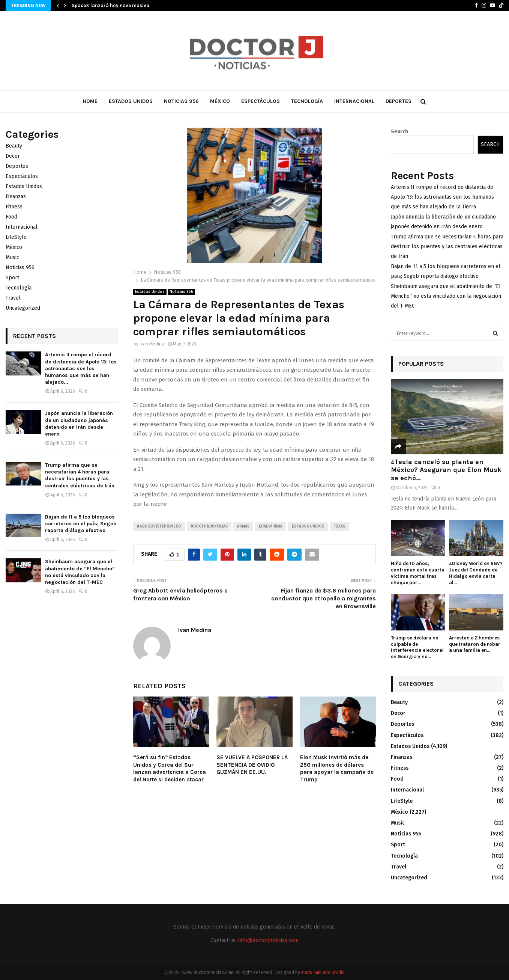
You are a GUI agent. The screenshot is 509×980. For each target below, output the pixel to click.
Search (399, 132)
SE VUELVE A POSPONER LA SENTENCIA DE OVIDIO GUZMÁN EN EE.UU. (252, 765)
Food (11, 217)
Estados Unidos (131, 101)
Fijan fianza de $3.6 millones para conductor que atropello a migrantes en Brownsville (324, 599)
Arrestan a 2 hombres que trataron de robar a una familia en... (475, 644)
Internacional (354, 101)
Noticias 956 (181, 101)
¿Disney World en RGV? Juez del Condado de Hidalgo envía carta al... (476, 573)
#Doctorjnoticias (209, 526)
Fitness (14, 207)
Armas (243, 526)
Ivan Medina (152, 344)
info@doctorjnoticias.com (268, 940)
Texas (339, 526)
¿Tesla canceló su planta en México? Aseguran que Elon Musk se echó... (446, 470)
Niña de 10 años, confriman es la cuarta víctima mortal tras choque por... (418, 573)
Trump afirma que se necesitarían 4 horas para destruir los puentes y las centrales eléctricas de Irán (80, 475)
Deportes (399, 101)
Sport (12, 278)
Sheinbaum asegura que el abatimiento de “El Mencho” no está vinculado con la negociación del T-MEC (80, 572)
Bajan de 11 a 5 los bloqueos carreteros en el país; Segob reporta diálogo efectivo (81, 524)
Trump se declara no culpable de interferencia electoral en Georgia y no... (417, 647)
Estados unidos (308, 526)
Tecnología (307, 101)
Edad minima (271, 526)
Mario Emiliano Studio (323, 972)
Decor (13, 156)
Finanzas (16, 197)
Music (12, 257)
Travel (13, 298)
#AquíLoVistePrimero (159, 526)
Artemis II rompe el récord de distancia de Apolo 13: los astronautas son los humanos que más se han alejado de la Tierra (442, 197)
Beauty (14, 146)
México (220, 101)
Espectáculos (261, 101)
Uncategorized (23, 308)
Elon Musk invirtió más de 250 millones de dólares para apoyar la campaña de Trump (337, 768)
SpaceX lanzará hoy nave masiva (110, 5)
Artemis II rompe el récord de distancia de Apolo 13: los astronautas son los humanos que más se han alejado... (81, 368)
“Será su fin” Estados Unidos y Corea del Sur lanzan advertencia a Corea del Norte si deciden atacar (170, 768)
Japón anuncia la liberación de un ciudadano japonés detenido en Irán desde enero (79, 424)
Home (90, 101)
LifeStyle (16, 237)
